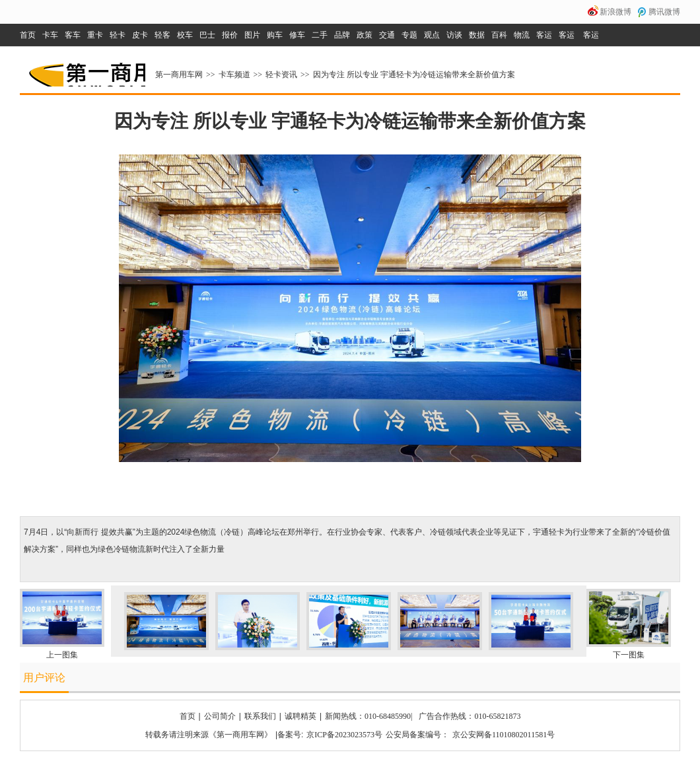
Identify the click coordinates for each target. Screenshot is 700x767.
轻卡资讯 (281, 75)
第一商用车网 (86, 70)
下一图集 (629, 655)
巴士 (207, 35)
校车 (185, 35)
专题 (409, 35)
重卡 (95, 35)
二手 (320, 35)
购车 (275, 35)
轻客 (162, 35)
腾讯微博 (664, 12)
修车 (297, 35)
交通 (387, 35)
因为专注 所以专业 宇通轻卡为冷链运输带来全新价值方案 (414, 75)
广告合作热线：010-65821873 (470, 716)
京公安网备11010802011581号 (504, 735)
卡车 (50, 35)
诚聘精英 (300, 716)
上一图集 (62, 655)
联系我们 (260, 716)
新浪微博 (615, 12)
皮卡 (140, 35)
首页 (28, 35)
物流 (522, 35)
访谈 (454, 35)
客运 (544, 35)
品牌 (342, 35)
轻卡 (118, 35)
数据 (477, 35)
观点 (432, 35)
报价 (230, 35)
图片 (252, 35)
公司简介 (220, 716)
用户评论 (44, 678)
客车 (73, 35)
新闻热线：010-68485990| (368, 716)
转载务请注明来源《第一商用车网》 (209, 735)
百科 (499, 35)
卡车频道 (234, 75)
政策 (365, 35)
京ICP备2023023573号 (344, 735)
